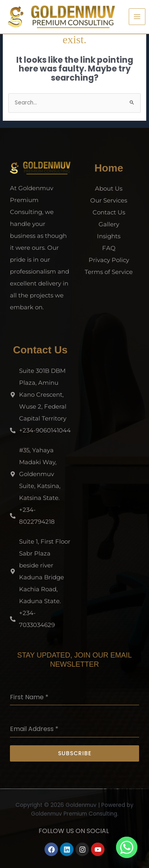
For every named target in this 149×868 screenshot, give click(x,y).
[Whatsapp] (127, 847)
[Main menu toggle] (137, 17)
